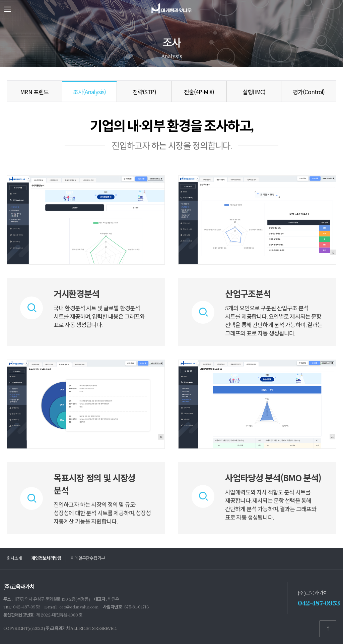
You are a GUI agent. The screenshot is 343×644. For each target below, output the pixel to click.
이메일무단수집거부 (88, 558)
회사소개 (14, 558)
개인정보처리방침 (46, 558)
